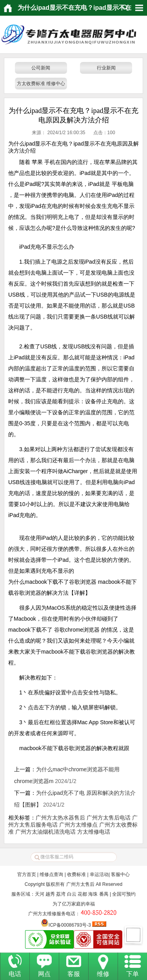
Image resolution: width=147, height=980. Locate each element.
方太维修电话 (94, 832)
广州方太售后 (80, 884)
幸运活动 (99, 874)
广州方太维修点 (78, 825)
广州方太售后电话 (109, 818)
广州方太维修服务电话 (52, 914)
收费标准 (76, 874)
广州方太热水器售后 (60, 818)
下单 (132, 974)
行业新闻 (106, 68)
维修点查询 (51, 874)
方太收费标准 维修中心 (41, 84)
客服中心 (120, 874)
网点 (44, 974)
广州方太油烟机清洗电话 (45, 832)
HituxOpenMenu (139, 8)
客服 (74, 974)
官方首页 (27, 874)
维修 (103, 974)
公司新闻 (41, 68)
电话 (15, 974)
